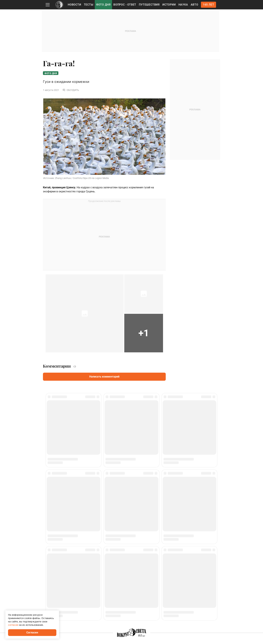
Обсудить (71, 91)
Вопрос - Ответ (125, 5)
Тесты (89, 5)
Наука (183, 5)
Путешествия (149, 5)
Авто (194, 5)
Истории (169, 5)
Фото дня (103, 5)
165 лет (209, 5)
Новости (74, 5)
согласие (13, 625)
